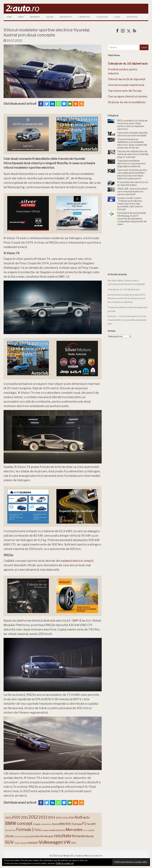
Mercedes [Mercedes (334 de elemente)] (74, 830)
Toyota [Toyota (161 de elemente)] (23, 843)
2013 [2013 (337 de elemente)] (43, 817)
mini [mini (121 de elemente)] (85, 830)
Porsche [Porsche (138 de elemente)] (22, 837)
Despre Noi (132, 17)
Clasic (117, 17)
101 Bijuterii (102, 17)
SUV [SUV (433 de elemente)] (9, 842)
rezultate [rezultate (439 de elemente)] (63, 836)
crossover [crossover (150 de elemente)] (46, 824)
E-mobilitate (84, 17)
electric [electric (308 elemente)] (65, 824)
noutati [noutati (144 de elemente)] (91, 830)
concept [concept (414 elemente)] (25, 823)
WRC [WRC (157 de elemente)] (74, 843)
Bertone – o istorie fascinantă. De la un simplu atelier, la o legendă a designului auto (127, 320)
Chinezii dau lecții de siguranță (127, 79)
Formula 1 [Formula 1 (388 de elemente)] (25, 830)
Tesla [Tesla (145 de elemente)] (17, 843)
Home (9, 17)
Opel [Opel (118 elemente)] (16, 837)
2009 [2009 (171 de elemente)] (8, 818)
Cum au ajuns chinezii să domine (128, 96)
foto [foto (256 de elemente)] (38, 830)
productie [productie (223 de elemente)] (37, 836)
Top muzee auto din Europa (125, 91)
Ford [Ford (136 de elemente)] (14, 830)
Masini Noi (35, 17)
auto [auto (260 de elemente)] (86, 817)
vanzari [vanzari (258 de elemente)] (33, 843)
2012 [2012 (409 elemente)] (33, 817)
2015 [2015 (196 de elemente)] (59, 818)
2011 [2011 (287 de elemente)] (24, 817)
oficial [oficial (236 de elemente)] (9, 836)
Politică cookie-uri (65, 863)
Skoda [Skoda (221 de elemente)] (90, 836)
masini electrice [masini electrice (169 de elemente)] (57, 830)
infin (100, 856)
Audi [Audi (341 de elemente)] (78, 817)
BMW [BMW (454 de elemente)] (11, 823)
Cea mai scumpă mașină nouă (126, 85)
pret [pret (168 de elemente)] (28, 836)
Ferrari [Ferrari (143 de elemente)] (8, 830)
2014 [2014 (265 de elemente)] (52, 817)
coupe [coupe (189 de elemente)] (37, 824)
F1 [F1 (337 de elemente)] (84, 824)
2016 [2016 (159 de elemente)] (65, 818)
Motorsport (66, 17)
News (21, 17)
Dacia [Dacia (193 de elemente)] (55, 824)
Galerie (50, 17)
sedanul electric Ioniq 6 (77, 561)
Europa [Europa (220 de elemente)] (77, 824)
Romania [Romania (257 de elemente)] (78, 836)
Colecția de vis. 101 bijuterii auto (124, 289)
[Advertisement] (130, 249)
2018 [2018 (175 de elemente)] (71, 818)
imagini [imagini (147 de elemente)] (45, 830)
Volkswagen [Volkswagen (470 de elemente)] (51, 842)
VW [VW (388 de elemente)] (67, 842)
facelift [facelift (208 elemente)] (91, 824)
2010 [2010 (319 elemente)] (16, 817)
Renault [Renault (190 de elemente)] (49, 836)
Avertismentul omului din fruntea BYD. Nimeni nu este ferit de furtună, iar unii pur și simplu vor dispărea (127, 298)
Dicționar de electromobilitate (127, 102)
